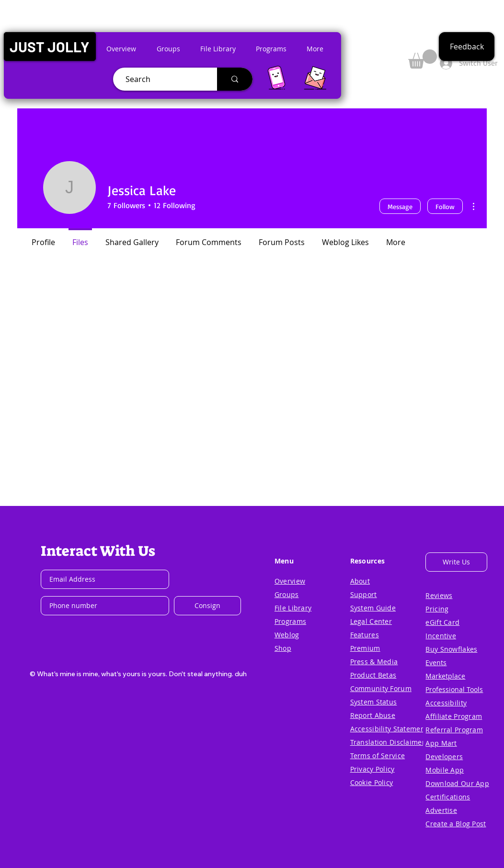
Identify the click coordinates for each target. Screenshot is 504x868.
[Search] (161, 79)
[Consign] (207, 606)
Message (400, 206)
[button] (50, 47)
